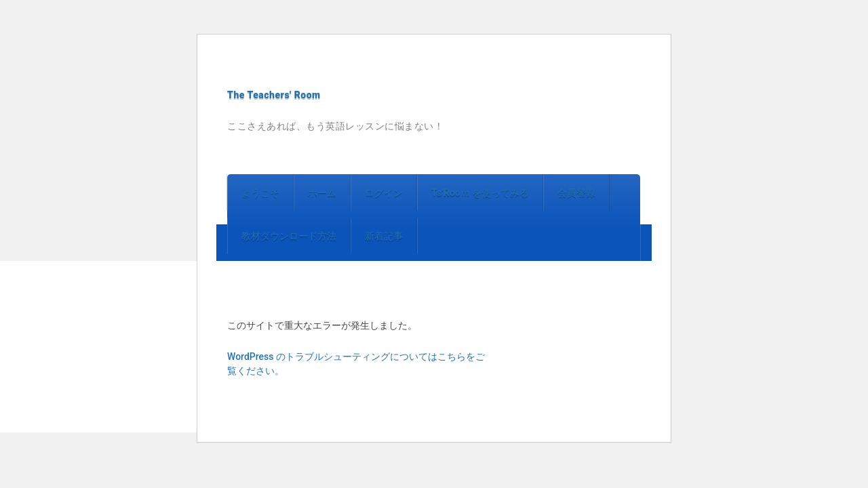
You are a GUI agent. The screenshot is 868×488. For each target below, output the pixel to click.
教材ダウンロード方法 (289, 236)
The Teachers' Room (274, 95)
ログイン (384, 192)
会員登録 (576, 192)
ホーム (322, 192)
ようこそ (260, 192)
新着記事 (384, 236)
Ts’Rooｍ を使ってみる (480, 192)
